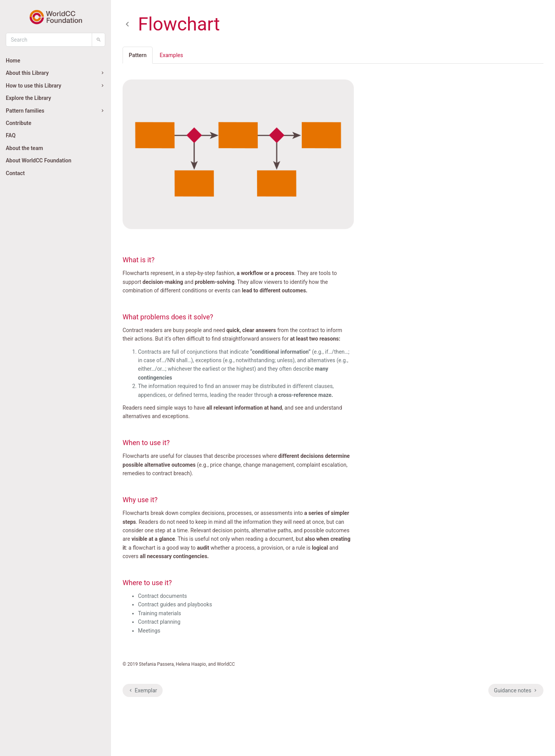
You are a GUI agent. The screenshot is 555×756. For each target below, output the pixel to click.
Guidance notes (516, 690)
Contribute (18, 123)
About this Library (55, 73)
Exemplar (143, 690)
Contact (15, 173)
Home (13, 61)
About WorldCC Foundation (39, 160)
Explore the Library (28, 98)
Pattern (138, 55)
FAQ (11, 135)
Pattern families (55, 111)
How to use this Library (55, 86)
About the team (24, 148)
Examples (171, 55)
